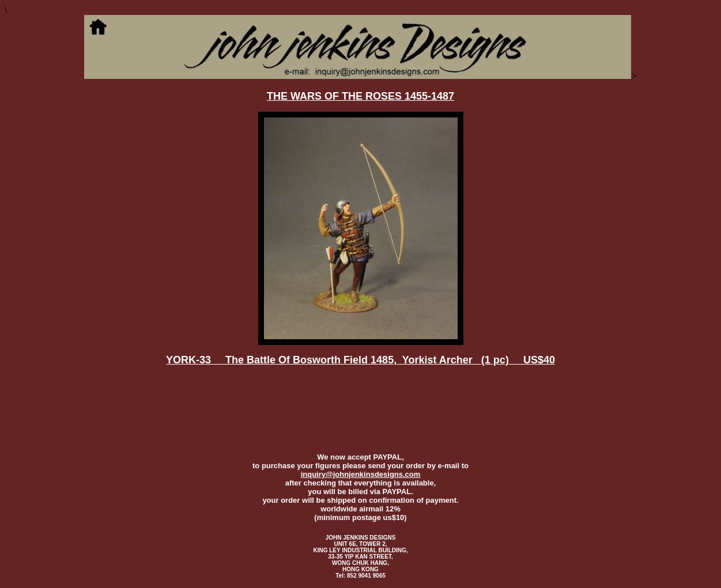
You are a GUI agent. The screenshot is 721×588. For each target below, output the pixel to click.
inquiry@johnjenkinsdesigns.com (361, 474)
